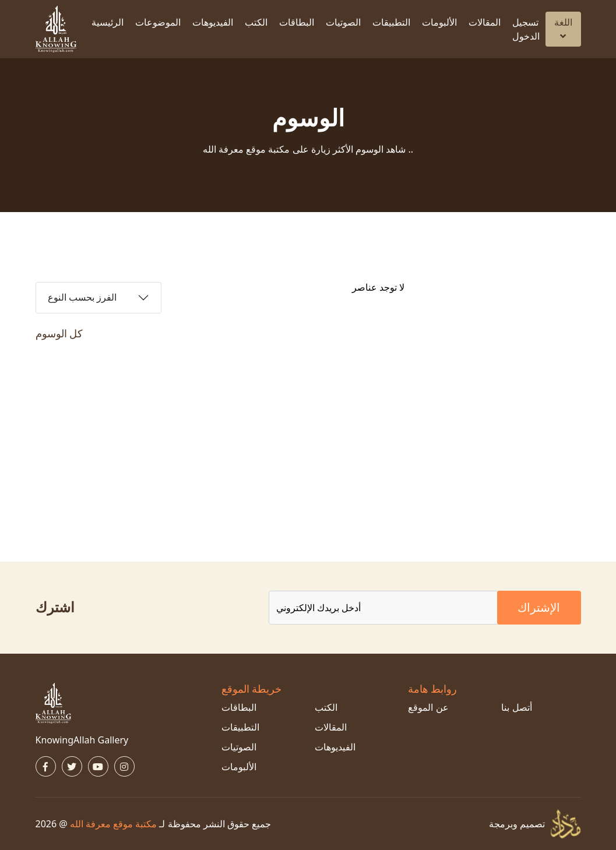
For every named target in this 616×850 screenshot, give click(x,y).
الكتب (256, 22)
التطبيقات (391, 22)
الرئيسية (108, 22)
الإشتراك (539, 607)
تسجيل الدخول (526, 29)
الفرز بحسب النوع (82, 297)
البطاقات (297, 22)
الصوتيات (343, 22)
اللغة (563, 28)
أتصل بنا (516, 707)
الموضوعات (158, 22)
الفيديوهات (213, 22)
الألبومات (439, 22)
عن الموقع (428, 707)
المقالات (485, 22)
